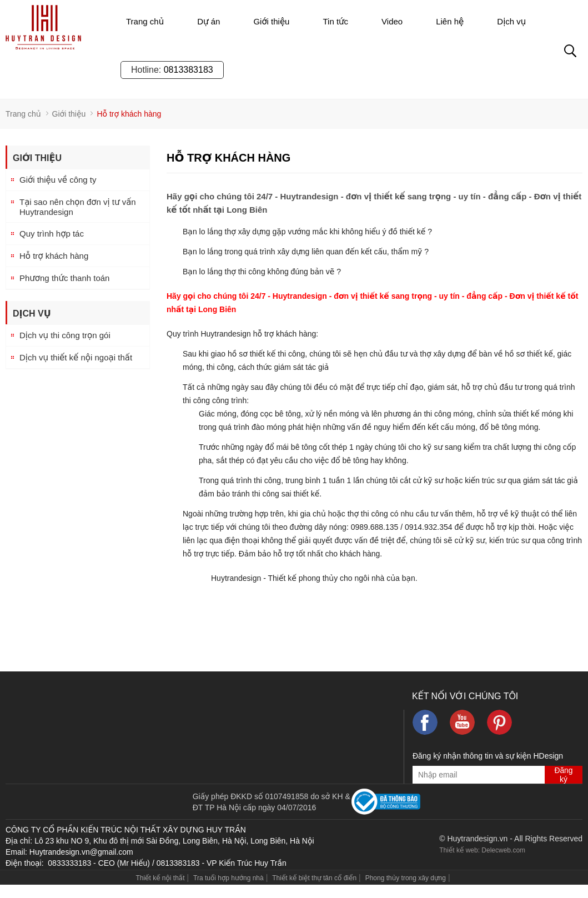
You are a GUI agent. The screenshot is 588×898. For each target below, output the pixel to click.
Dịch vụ (511, 21)
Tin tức (335, 21)
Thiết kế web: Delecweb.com (482, 850)
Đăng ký (563, 775)
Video (392, 21)
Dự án (208, 21)
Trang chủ (145, 21)
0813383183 (189, 70)
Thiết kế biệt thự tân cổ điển (314, 878)
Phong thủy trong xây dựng (406, 878)
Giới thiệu (271, 21)
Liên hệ (450, 21)
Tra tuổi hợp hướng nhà (228, 878)
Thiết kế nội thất (160, 878)
